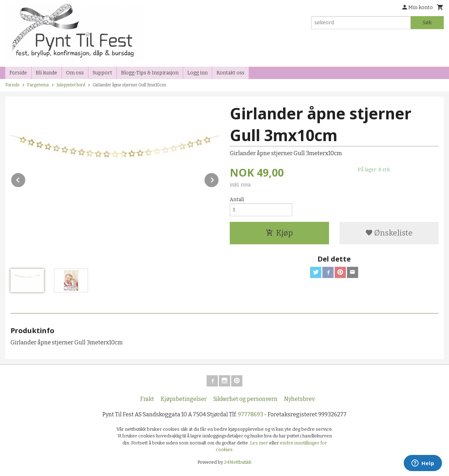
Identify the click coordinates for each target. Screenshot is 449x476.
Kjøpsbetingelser (184, 399)
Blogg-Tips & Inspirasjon (150, 73)
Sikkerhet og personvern (245, 399)
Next (219, 179)
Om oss (75, 73)
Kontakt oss (230, 73)
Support (102, 73)
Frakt (147, 399)
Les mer (260, 443)
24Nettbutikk (238, 462)
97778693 (250, 414)
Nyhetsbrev (299, 399)
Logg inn (197, 73)
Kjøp (279, 233)
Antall (237, 200)
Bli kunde (46, 73)
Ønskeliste (389, 233)
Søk (427, 23)
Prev (26, 179)
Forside (18, 73)
